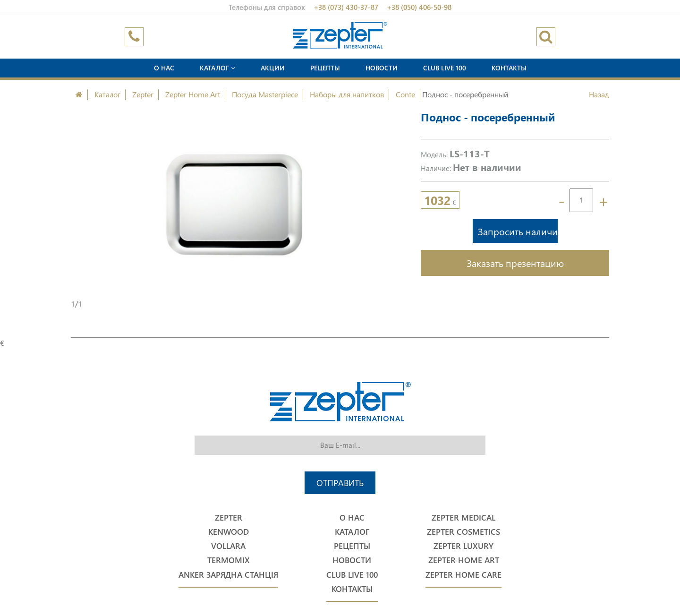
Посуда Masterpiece (265, 94)
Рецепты (325, 68)
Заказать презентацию (515, 263)
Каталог (217, 68)
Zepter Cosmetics (463, 532)
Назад (599, 94)
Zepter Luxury (463, 546)
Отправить (340, 483)
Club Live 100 (445, 68)
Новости (382, 68)
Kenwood (229, 532)
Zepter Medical (463, 518)
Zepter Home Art (193, 94)
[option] (234, 204)
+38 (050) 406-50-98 (419, 7)
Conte (405, 94)
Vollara (228, 546)
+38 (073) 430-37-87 (346, 7)
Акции (273, 68)
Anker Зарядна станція (228, 575)
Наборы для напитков (347, 94)
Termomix (229, 560)
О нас (164, 68)
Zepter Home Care (463, 575)
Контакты (509, 68)
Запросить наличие (518, 231)
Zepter (143, 94)
